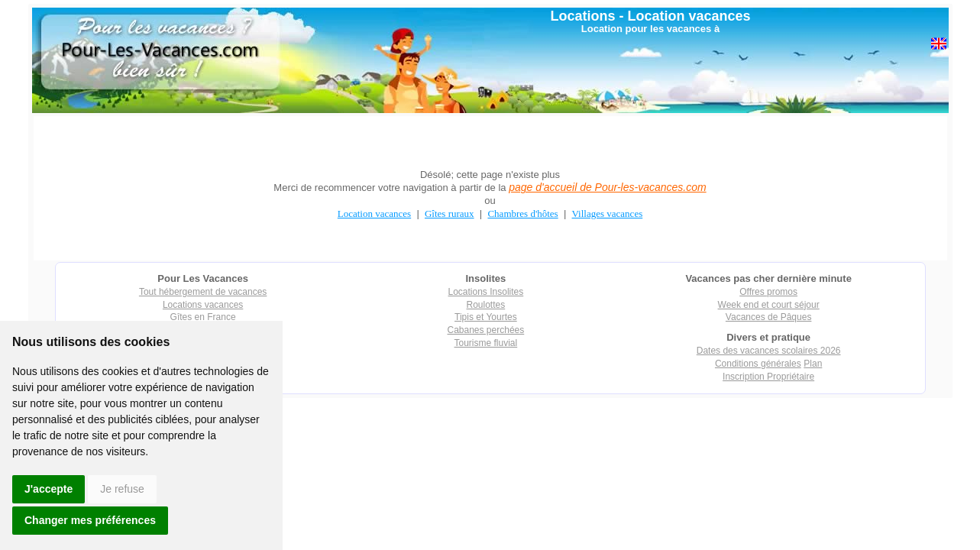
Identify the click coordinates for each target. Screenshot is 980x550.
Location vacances (689, 16)
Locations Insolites (486, 292)
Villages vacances (608, 214)
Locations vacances (203, 305)
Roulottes (486, 305)
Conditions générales (758, 364)
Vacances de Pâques (769, 317)
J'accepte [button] (49, 489)
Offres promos (768, 292)
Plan (813, 364)
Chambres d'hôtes (522, 214)
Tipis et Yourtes (486, 317)
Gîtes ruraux (450, 214)
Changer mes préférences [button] (90, 520)
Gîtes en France (203, 317)
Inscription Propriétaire (768, 377)
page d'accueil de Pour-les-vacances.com (607, 187)
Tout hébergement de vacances (203, 292)
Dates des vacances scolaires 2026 (769, 351)
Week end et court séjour (769, 305)
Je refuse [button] (122, 489)
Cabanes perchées (486, 330)
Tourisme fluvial (486, 343)
